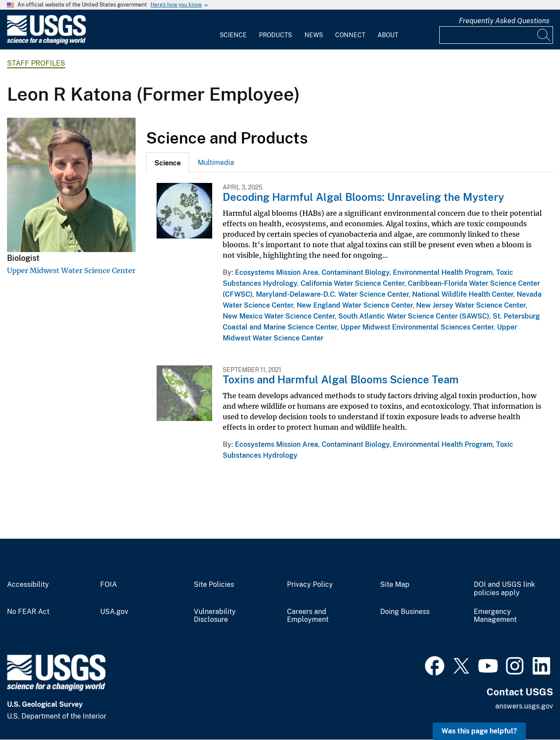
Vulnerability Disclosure (215, 616)
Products (275, 35)
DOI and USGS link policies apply (504, 589)
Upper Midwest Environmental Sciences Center (417, 327)
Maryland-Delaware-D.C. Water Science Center (332, 294)
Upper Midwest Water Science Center (71, 270)
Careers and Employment (308, 616)
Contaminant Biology (355, 272)
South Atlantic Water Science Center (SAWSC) (414, 316)
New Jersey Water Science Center (471, 305)
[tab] (168, 162)
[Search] (544, 35)
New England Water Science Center (355, 305)
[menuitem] (233, 30)
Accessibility (28, 585)
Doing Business (405, 612)
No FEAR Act (28, 612)
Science (233, 35)
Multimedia (216, 163)
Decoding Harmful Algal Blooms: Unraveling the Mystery (363, 197)
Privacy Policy (310, 585)
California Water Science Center (352, 283)
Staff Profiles (36, 63)
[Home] (46, 42)
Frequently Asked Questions (504, 21)
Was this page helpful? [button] (479, 731)
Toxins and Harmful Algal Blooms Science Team (341, 379)
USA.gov (114, 612)
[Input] (496, 35)
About (388, 35)
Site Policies (214, 585)
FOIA (108, 585)
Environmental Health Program (443, 272)
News (314, 35)
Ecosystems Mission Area (276, 272)
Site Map (395, 585)
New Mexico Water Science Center (279, 316)
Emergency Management (495, 616)
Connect (350, 35)
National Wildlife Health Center (463, 294)
